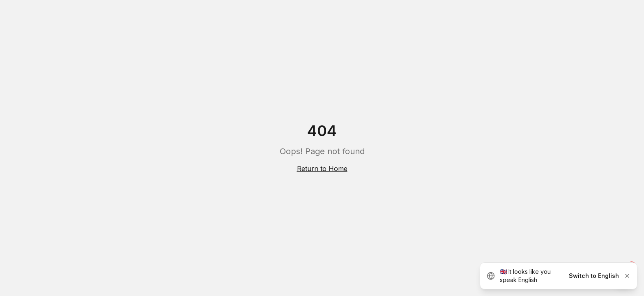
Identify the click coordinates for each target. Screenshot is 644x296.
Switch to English (594, 276)
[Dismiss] (627, 276)
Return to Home (322, 169)
